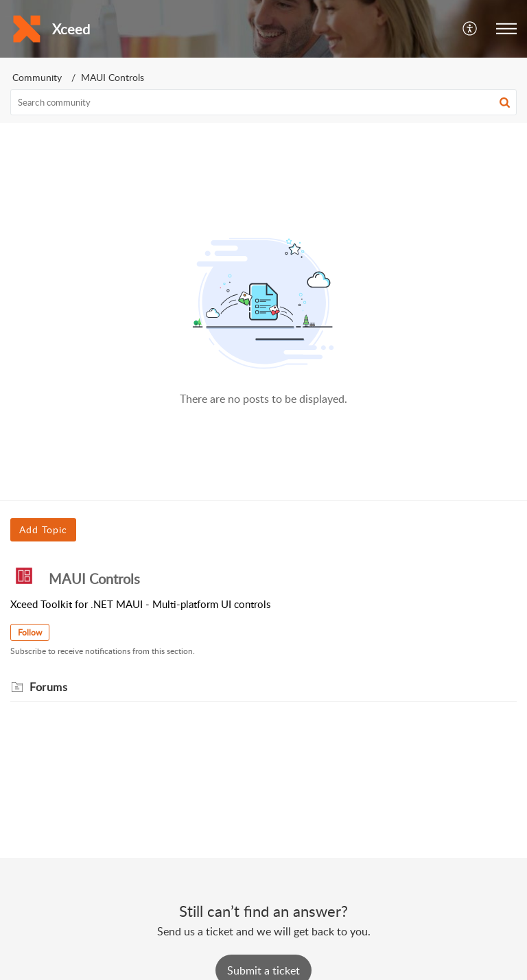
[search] (263, 102)
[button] (470, 29)
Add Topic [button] (43, 529)
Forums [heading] (48, 687)
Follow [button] (30, 632)
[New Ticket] (263, 970)
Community (37, 77)
